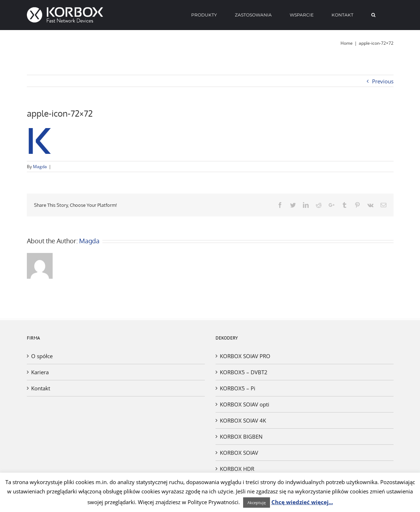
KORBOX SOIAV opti (245, 404)
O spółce (42, 356)
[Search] (373, 15)
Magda (40, 167)
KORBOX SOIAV (239, 453)
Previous (383, 81)
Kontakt (41, 388)
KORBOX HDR (237, 469)
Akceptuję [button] (257, 503)
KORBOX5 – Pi (238, 388)
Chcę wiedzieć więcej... (302, 502)
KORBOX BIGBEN (241, 437)
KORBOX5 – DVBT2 (244, 372)
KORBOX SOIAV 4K (243, 420)
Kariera (40, 372)
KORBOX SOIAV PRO (245, 356)
